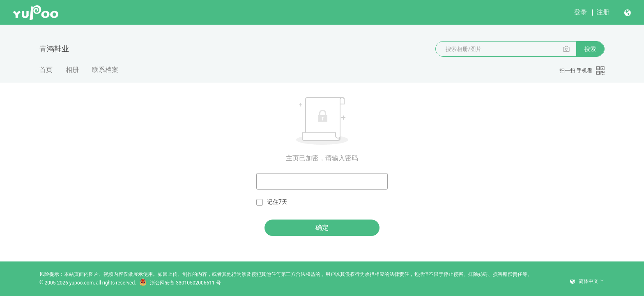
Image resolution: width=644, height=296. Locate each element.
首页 (46, 70)
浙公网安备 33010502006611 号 (180, 283)
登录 (580, 12)
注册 (603, 12)
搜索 (590, 49)
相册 (72, 70)
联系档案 (105, 70)
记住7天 (272, 202)
